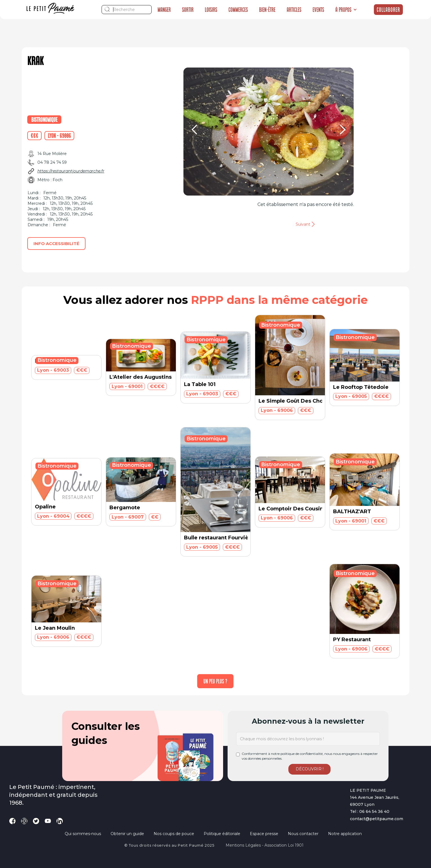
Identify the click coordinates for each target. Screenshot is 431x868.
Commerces (238, 10)
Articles (294, 10)
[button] (346, 10)
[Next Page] (215, 681)
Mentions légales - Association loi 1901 (265, 845)
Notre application (345, 834)
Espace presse (264, 834)
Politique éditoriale (222, 834)
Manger (164, 10)
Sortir (188, 10)
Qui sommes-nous (83, 834)
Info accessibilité (56, 244)
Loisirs (211, 10)
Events (318, 10)
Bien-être (267, 10)
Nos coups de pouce (174, 834)
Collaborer (388, 10)
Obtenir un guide (127, 834)
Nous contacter (303, 834)
